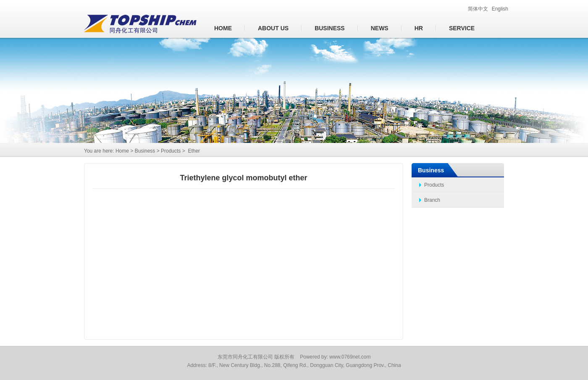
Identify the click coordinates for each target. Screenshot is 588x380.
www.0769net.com (350, 357)
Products (434, 185)
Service (462, 28)
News (380, 28)
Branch (432, 200)
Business (330, 28)
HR (419, 28)
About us (273, 28)
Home (223, 28)
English (500, 9)
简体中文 (478, 9)
